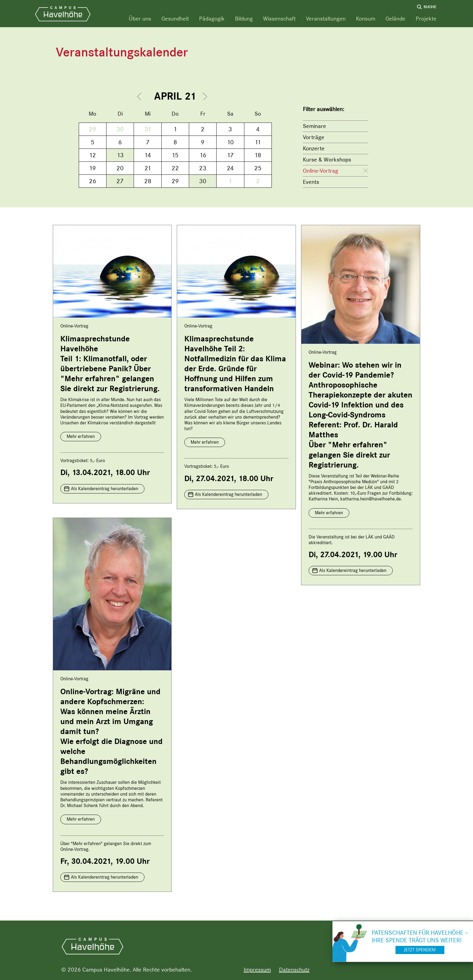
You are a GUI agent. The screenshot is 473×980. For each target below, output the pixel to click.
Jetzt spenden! (420, 950)
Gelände (395, 19)
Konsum (366, 19)
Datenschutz (294, 970)
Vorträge (314, 137)
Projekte (426, 19)
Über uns (140, 19)
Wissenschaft (279, 19)
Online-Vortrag (321, 171)
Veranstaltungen (326, 19)
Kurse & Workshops (327, 160)
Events (311, 182)
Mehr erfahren (81, 436)
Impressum (257, 970)
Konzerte (314, 148)
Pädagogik (212, 19)
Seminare (314, 126)
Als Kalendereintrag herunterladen (105, 489)
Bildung (244, 19)
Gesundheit (175, 19)
